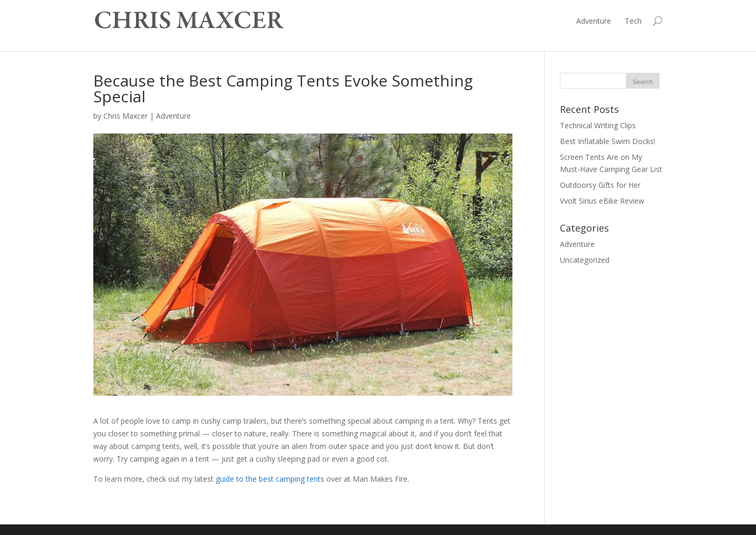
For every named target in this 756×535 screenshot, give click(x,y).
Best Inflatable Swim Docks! (608, 141)
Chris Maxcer (125, 116)
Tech (633, 21)
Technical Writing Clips (598, 125)
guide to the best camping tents (270, 479)
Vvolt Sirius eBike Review (602, 201)
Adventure (594, 21)
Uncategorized (585, 260)
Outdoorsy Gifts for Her (600, 185)
